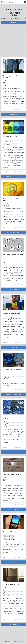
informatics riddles (13, 290)
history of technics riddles (13, 395)
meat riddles (13, 347)
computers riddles (13, 510)
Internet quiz (13, 23)
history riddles (13, 452)
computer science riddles (13, 232)
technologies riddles (13, 177)
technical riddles (13, 562)
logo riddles (14, 114)
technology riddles (13, 624)
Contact (22, 641)
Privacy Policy (16, 641)
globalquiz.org (8, 2)
